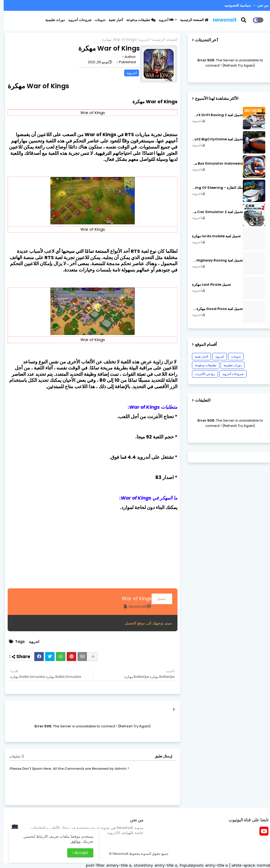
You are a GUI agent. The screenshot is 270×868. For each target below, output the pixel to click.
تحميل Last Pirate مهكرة (208, 285)
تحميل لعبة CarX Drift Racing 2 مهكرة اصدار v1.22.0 (214, 115)
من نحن (259, 5)
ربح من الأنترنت (201, 374)
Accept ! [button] (77, 853)
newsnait (221, 20)
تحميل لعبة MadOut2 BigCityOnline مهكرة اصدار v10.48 (214, 139)
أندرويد (162, 20)
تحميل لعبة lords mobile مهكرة (213, 236)
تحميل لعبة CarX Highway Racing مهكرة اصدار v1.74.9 (214, 260)
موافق (72, 841)
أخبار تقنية (112, 20)
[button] (243, 20)
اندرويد (140, 40)
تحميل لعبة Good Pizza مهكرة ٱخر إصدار (214, 309)
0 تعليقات (13, 756)
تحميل (158, 599)
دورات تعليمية (51, 20)
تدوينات (96, 20)
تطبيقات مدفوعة (137, 20)
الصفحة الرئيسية (191, 20)
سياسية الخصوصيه (234, 5)
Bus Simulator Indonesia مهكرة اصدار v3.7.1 (214, 164)
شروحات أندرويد (76, 20)
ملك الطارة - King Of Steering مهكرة (214, 188)
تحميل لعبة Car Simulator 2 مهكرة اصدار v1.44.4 (214, 212)
